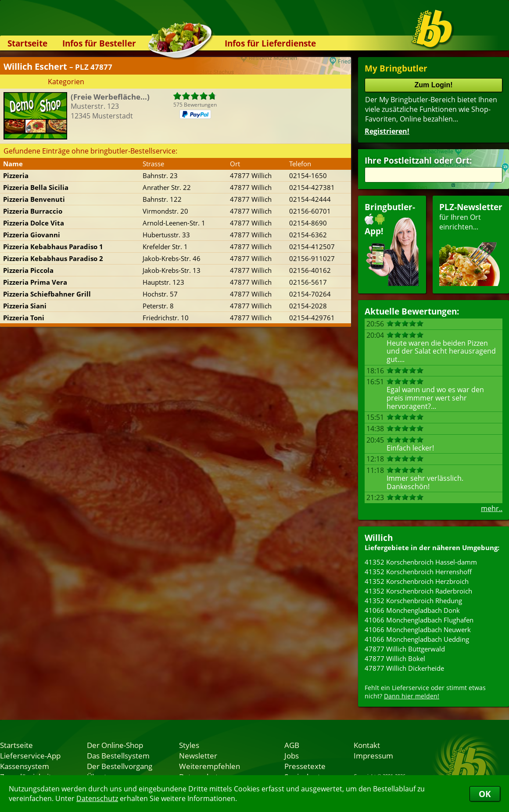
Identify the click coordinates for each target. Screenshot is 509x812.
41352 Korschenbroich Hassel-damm (421, 562)
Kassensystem (25, 766)
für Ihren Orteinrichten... (471, 244)
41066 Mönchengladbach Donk (412, 610)
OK (485, 794)
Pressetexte (305, 766)
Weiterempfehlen (210, 766)
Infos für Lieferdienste (270, 43)
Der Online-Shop (115, 745)
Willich (379, 538)
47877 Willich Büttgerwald (405, 649)
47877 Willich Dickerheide (404, 668)
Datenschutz (97, 798)
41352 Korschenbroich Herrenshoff (418, 572)
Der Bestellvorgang (120, 766)
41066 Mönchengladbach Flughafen (419, 620)
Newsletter (198, 755)
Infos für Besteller (99, 43)
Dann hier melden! (412, 696)
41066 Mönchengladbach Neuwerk (418, 630)
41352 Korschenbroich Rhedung (413, 601)
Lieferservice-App (30, 755)
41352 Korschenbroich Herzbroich (417, 581)
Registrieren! (387, 131)
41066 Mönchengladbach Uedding (417, 639)
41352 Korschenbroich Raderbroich (418, 591)
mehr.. (492, 508)
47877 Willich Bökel (395, 658)
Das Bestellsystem (118, 755)
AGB (292, 745)
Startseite (27, 43)
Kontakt (367, 745)
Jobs (292, 755)
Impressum (373, 755)
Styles (189, 745)
